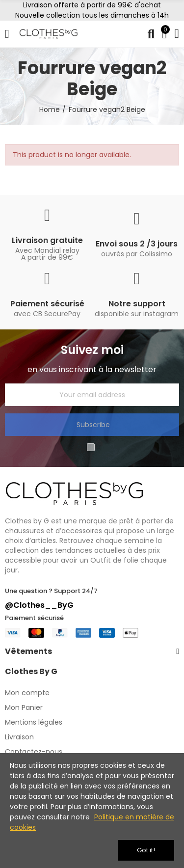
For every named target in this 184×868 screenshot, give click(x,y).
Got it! (146, 850)
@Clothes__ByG (39, 605)
